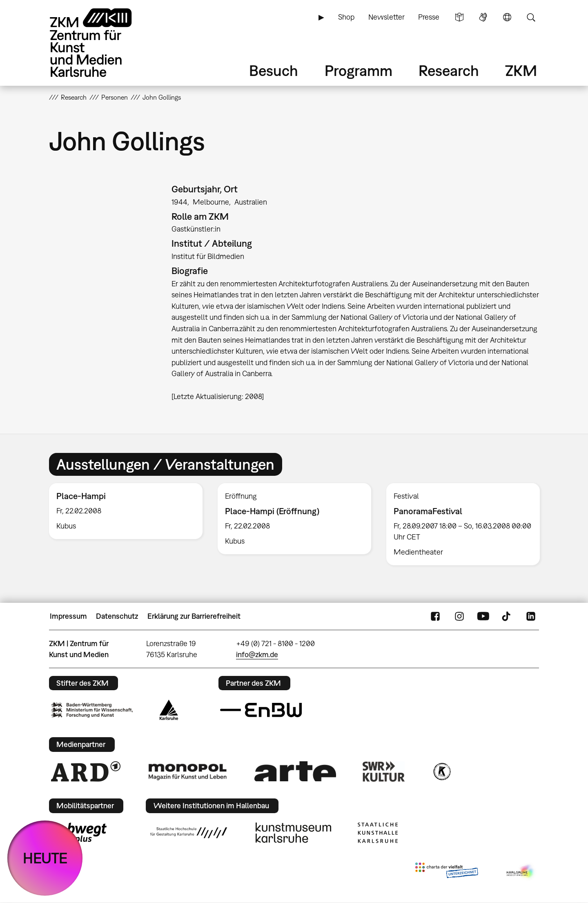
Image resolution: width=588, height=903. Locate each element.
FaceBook (435, 616)
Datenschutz (117, 616)
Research (449, 70)
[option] (126, 511)
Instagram (459, 616)
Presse (429, 17)
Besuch (274, 70)
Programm (359, 70)
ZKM (521, 70)
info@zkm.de (257, 654)
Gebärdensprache (483, 17)
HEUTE (45, 858)
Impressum (68, 616)
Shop (346, 17)
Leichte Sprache (459, 17)
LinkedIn (531, 616)
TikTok (507, 616)
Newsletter (386, 17)
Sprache (507, 17)
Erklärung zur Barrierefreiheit (194, 616)
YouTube (483, 616)
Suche (531, 17)
